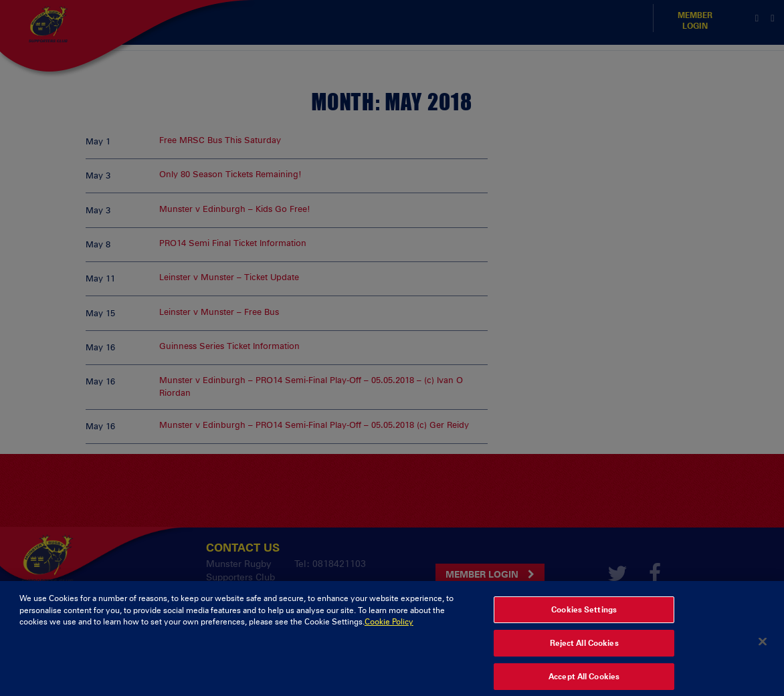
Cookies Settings (584, 620)
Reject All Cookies (584, 653)
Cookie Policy (389, 632)
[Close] (763, 651)
